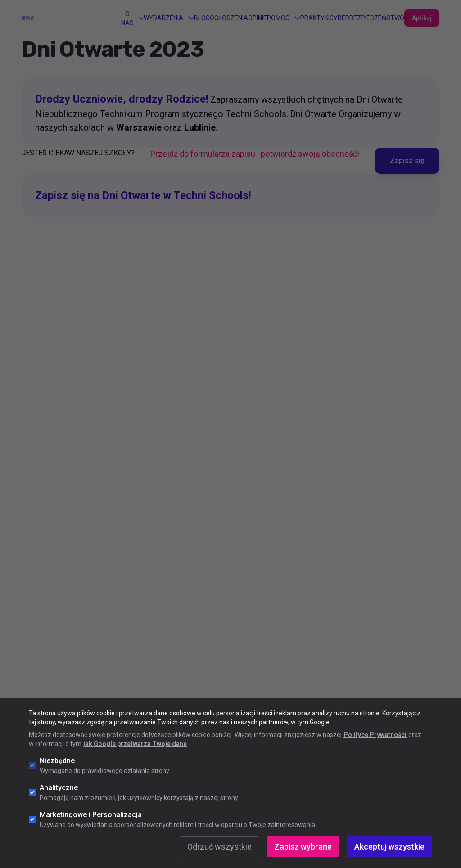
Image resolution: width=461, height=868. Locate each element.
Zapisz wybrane (303, 847)
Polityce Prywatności (375, 735)
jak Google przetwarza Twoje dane (135, 744)
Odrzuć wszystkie (219, 847)
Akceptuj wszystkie (389, 847)
